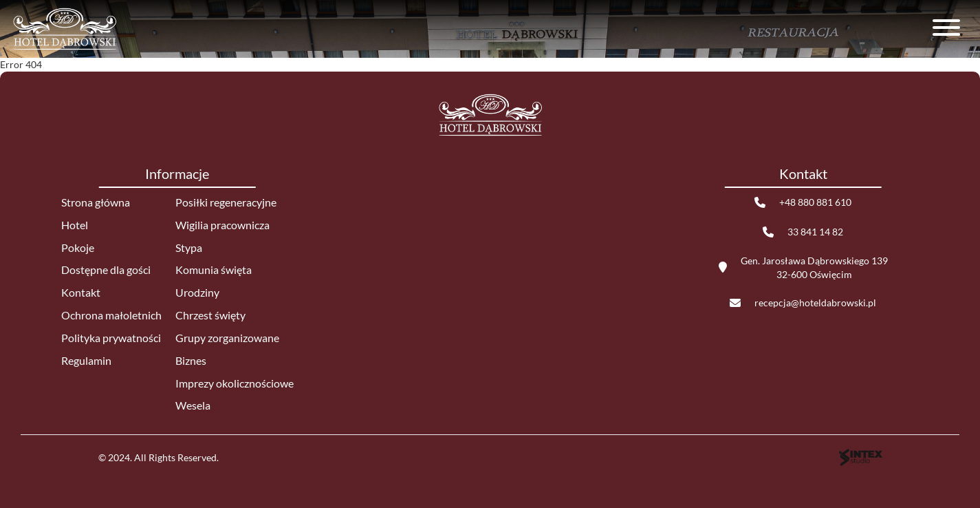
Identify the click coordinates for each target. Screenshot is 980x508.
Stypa (189, 247)
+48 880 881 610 (815, 202)
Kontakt (81, 292)
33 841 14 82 (815, 232)
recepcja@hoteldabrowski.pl (815, 303)
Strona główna (96, 202)
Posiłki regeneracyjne (226, 202)
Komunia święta (214, 269)
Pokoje (78, 247)
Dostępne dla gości (106, 269)
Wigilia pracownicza (222, 225)
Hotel (75, 225)
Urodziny (197, 292)
